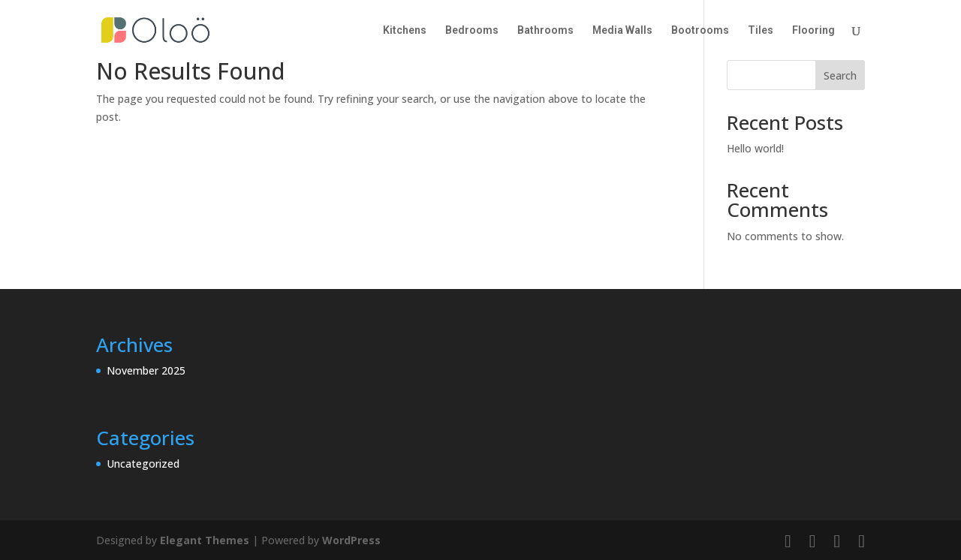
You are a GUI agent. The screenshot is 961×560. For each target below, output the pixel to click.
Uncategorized (143, 464)
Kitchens (405, 30)
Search (840, 75)
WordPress (351, 540)
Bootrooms (700, 30)
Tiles (761, 30)
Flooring (813, 30)
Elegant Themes (205, 540)
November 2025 (146, 370)
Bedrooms (472, 30)
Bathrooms (545, 30)
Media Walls (622, 30)
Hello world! (755, 148)
